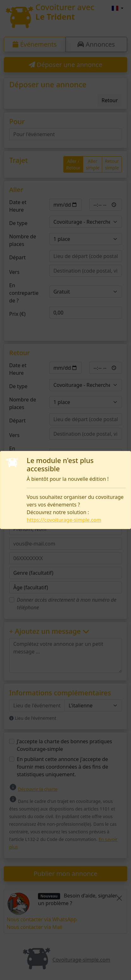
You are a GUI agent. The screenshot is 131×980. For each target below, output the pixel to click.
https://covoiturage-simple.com (64, 520)
